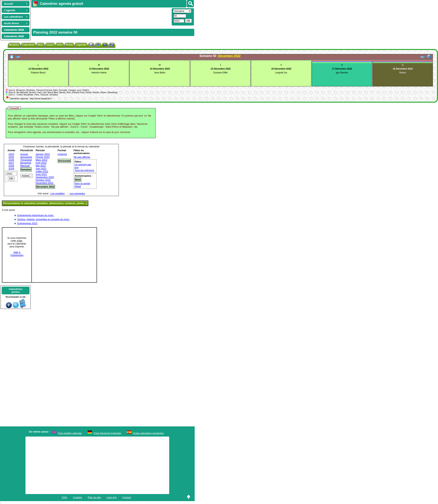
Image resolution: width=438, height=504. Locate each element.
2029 (11, 169)
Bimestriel (26, 163)
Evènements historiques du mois (36, 215)
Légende (81, 45)
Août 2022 (41, 174)
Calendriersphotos (16, 291)
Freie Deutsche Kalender (107, 433)
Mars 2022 (41, 160)
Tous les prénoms (84, 170)
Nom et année (82, 183)
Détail (78, 186)
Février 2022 (43, 157)
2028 (11, 166)
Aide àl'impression (17, 254)
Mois (40, 45)
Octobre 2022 (43, 180)
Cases (50, 45)
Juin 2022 (41, 169)
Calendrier (28, 45)
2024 (11, 154)
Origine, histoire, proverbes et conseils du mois (43, 219)
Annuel (24, 154)
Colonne (62, 154)
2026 (11, 160)
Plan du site (94, 497)
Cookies (78, 497)
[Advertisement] (101, 16)
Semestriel (26, 157)
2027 (11, 163)
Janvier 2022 (43, 154)
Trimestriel (26, 160)
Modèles (14, 45)
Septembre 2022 (45, 177)
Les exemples (77, 193)
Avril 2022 (41, 163)
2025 (11, 157)
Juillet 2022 (42, 171)
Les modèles (58, 193)
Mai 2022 (41, 166)
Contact (127, 497)
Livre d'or (112, 497)
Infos (60, 45)
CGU (64, 497)
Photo (69, 45)
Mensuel (25, 166)
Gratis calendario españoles (148, 433)
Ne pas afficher (82, 157)
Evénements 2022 (27, 223)
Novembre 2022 (45, 183)
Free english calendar (70, 433)
